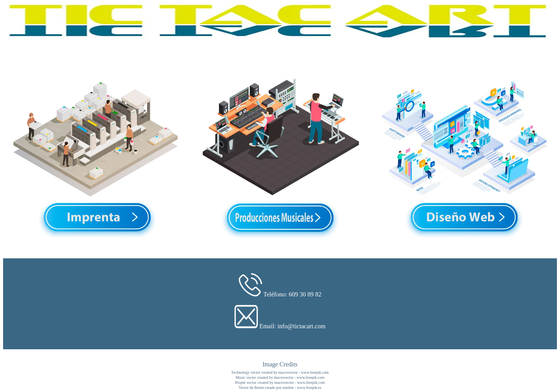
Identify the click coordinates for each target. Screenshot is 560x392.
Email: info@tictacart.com (292, 326)
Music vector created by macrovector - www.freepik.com (280, 377)
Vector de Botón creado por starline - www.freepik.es (280, 388)
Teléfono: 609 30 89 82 (292, 294)
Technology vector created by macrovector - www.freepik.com (280, 372)
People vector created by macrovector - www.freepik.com (280, 382)
